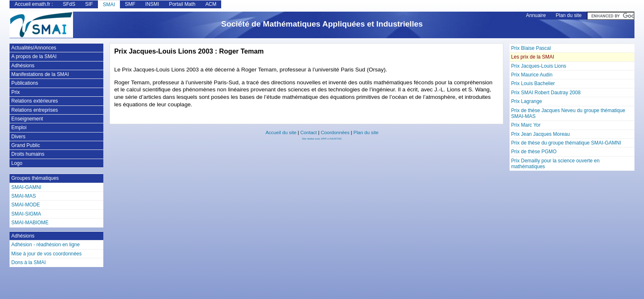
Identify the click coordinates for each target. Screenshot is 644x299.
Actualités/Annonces (34, 48)
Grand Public (26, 145)
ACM (211, 4)
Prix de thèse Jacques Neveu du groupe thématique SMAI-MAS (568, 113)
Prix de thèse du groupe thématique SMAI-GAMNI (566, 143)
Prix (16, 92)
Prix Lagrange (527, 101)
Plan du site (568, 15)
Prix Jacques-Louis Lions (539, 66)
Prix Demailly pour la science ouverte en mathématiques (555, 164)
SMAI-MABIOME (30, 223)
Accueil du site (281, 132)
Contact (309, 132)
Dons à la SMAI (28, 262)
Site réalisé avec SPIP (315, 139)
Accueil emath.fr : (34, 4)
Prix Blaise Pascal (531, 48)
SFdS (69, 4)
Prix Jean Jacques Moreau (541, 134)
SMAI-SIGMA (26, 214)
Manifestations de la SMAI (40, 74)
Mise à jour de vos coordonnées (46, 254)
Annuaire (536, 15)
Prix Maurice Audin (532, 75)
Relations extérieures (34, 101)
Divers (18, 137)
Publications (24, 83)
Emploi (19, 127)
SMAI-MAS (23, 196)
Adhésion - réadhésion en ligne (45, 245)
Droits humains (28, 154)
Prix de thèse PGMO (534, 152)
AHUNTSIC (336, 139)
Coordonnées (335, 132)
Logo (17, 163)
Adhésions (23, 66)
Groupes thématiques (35, 178)
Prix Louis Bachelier (533, 83)
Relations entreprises (34, 110)
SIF (89, 4)
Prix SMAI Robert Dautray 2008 (546, 93)
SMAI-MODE (26, 205)
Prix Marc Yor (526, 125)
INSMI (152, 4)
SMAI (109, 5)
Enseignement (27, 119)
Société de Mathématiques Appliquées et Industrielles (322, 24)
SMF (130, 4)
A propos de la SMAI (34, 56)
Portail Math (182, 4)
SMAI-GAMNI (26, 187)
